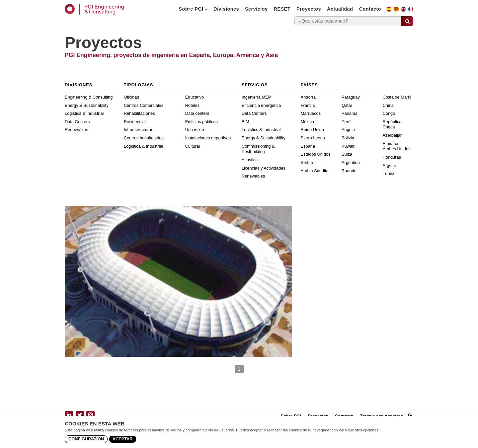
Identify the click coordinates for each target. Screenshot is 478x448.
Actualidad (340, 9)
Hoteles (192, 105)
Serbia (307, 162)
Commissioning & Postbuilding (258, 149)
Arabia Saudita (315, 171)
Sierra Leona (313, 138)
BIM (245, 122)
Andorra (308, 97)
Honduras (392, 157)
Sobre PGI (193, 9)
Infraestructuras (139, 130)
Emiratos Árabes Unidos (397, 146)
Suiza (347, 154)
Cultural (193, 146)
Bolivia (348, 138)
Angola (348, 130)
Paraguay (351, 97)
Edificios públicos (201, 122)
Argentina (351, 162)
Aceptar (123, 439)
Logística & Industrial (144, 146)
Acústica (250, 160)
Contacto (370, 9)
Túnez (389, 173)
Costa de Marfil (397, 97)
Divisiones (226, 9)
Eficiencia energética (261, 105)
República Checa (392, 124)
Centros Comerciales (144, 105)
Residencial (135, 122)
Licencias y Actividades (264, 168)
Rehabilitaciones (139, 113)
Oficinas (131, 97)
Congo (389, 113)
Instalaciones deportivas (208, 138)
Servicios (256, 9)
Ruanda (349, 171)
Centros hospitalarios (144, 138)
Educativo (195, 97)
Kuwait (348, 146)
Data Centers (77, 122)
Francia (308, 105)
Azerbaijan (393, 135)
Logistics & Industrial (84, 113)
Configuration (86, 439)
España (308, 146)
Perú (346, 122)
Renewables (76, 130)
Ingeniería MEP (256, 97)
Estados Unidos (316, 154)
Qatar (347, 105)
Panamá (350, 113)
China (388, 105)
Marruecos (311, 113)
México (308, 122)
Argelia (389, 165)
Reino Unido (312, 130)
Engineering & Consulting (89, 97)
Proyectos (309, 9)
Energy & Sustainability (87, 105)
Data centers (197, 113)
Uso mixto (195, 130)
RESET (282, 9)
